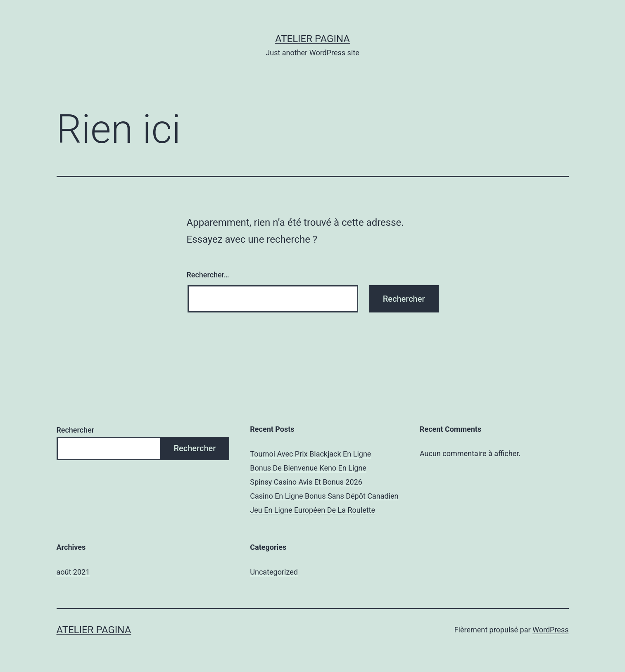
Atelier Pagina (312, 39)
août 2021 (73, 572)
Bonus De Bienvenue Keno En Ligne (308, 468)
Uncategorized (274, 572)
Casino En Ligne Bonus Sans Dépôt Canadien (324, 496)
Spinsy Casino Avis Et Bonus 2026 (306, 482)
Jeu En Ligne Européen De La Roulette (312, 510)
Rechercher (76, 430)
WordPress (550, 630)
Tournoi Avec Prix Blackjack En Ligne (310, 454)
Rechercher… (208, 275)
